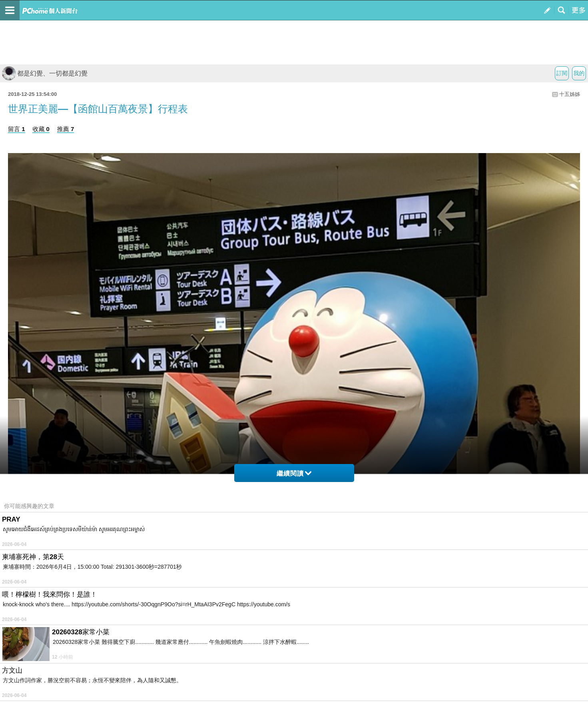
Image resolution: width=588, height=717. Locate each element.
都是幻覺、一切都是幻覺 (45, 73)
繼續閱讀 (294, 473)
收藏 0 (41, 129)
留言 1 (17, 129)
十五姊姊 (570, 94)
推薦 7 (66, 129)
